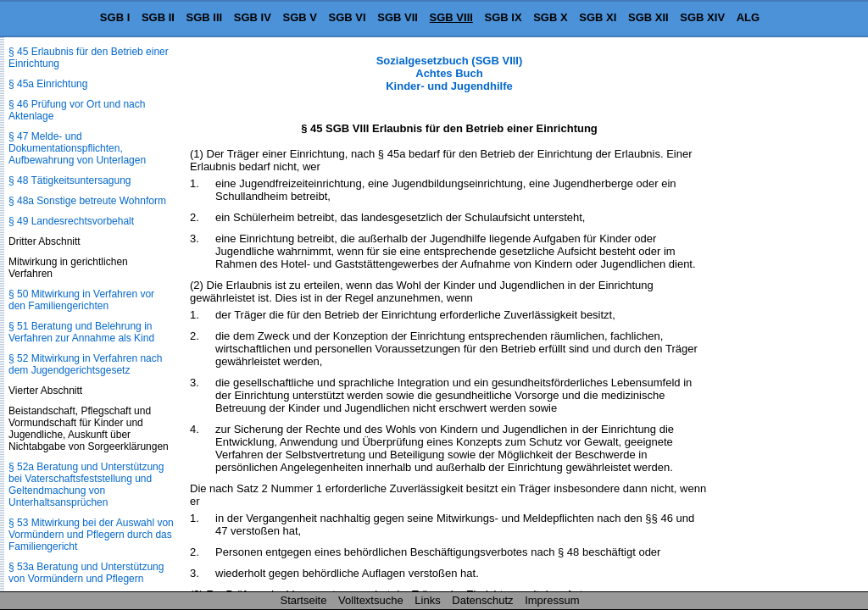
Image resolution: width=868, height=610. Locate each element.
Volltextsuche (371, 600)
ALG (748, 17)
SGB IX (504, 17)
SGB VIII (451, 17)
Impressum (552, 600)
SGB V (299, 17)
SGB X (550, 17)
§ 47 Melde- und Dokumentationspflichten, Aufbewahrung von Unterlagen (77, 148)
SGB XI (598, 17)
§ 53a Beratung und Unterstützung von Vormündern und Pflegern (86, 573)
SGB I (115, 17)
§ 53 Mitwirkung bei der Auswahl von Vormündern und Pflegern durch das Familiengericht (91, 535)
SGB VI (348, 17)
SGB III (205, 17)
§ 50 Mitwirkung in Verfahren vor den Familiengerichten (81, 300)
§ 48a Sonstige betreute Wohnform (87, 201)
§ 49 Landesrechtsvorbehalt (71, 221)
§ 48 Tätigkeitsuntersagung (70, 180)
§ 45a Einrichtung (48, 84)
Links (427, 600)
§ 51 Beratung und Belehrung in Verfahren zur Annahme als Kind (81, 332)
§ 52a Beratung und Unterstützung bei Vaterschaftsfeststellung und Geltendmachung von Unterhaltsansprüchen (86, 485)
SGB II (158, 17)
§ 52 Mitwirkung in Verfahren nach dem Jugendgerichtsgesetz (85, 364)
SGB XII (648, 17)
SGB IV (253, 17)
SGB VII (398, 17)
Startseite (304, 600)
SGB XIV (702, 17)
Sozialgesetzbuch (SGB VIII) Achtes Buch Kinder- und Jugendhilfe (450, 73)
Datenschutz (482, 600)
